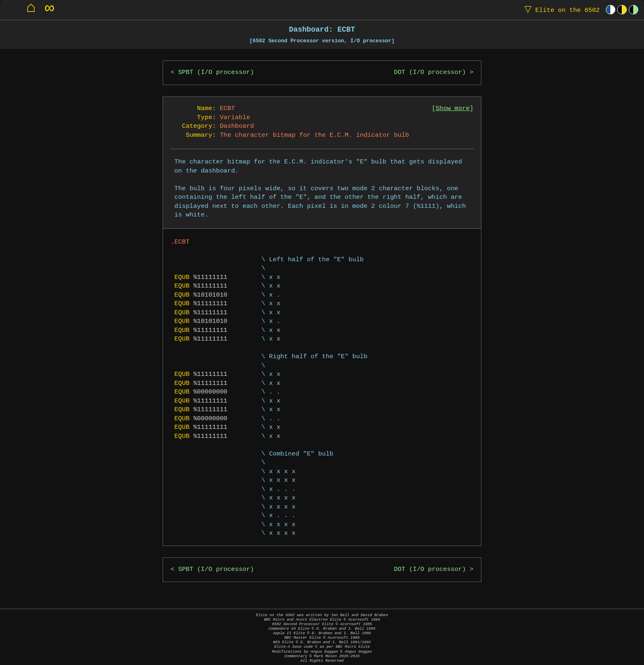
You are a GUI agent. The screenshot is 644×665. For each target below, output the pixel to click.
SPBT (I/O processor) (216, 72)
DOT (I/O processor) (430, 72)
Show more (453, 109)
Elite (560, 10)
